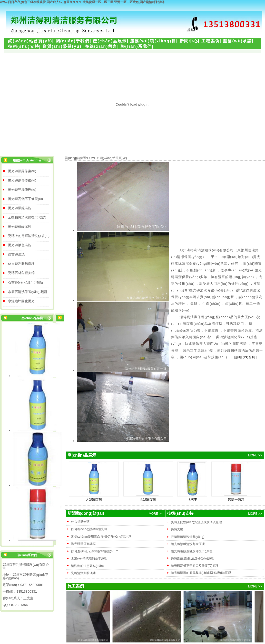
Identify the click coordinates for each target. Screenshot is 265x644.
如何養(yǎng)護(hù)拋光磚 (89, 529)
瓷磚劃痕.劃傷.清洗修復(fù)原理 (193, 558)
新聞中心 (189, 41)
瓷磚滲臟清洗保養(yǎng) (188, 537)
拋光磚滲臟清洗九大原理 (188, 544)
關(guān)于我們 (73, 41)
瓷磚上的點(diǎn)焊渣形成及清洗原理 (196, 522)
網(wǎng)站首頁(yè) (30, 41)
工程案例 (211, 41)
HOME (92, 158)
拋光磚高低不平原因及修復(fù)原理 (195, 566)
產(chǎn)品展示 (110, 41)
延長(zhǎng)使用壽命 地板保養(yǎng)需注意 (101, 537)
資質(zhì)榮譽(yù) (62, 46)
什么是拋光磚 (80, 522)
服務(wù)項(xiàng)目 (153, 41)
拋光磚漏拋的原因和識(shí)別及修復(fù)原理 (201, 573)
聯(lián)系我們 (136, 46)
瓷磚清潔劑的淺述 (83, 573)
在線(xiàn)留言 (101, 46)
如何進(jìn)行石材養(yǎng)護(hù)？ (95, 551)
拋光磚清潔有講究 (83, 544)
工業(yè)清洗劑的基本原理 (89, 558)
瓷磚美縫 (177, 529)
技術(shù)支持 (24, 46)
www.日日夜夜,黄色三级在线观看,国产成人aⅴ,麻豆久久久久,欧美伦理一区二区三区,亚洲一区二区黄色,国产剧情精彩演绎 (82, 2)
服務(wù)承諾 (237, 41)
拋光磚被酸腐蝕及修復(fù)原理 (192, 551)
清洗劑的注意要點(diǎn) (87, 566)
